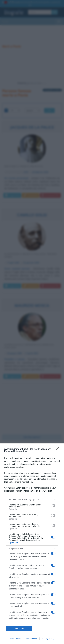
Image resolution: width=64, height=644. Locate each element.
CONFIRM (19, 629)
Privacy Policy (48, 639)
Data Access (32, 639)
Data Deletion (16, 639)
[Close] (59, 449)
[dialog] (32, 544)
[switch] (53, 506)
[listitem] (32, 499)
